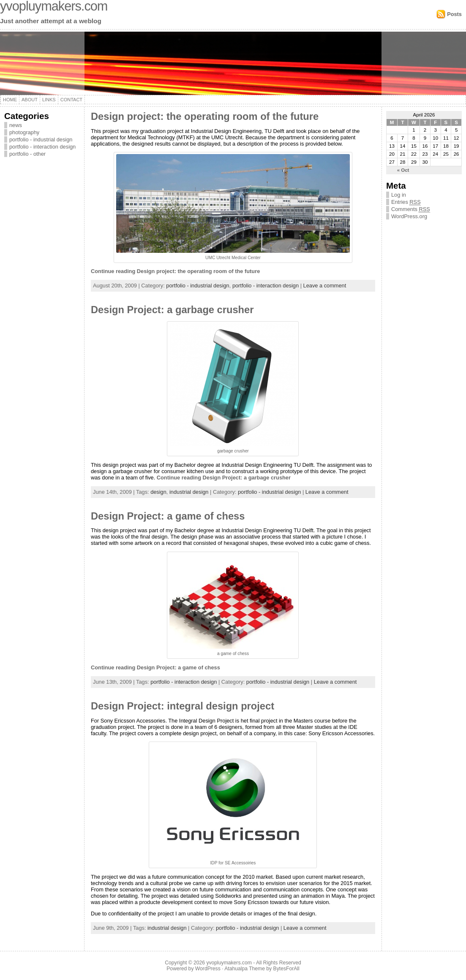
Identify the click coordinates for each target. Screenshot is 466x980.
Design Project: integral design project (183, 706)
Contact (71, 100)
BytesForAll (286, 969)
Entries (406, 202)
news (16, 125)
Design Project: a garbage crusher (172, 310)
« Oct (403, 170)
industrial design (189, 492)
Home (10, 100)
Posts (454, 14)
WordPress (208, 969)
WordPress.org (409, 216)
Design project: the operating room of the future (205, 116)
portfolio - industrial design (41, 139)
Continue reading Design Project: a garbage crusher (224, 478)
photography (24, 132)
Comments (411, 209)
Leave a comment (325, 286)
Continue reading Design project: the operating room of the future (175, 271)
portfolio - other (27, 154)
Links (49, 100)
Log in (399, 195)
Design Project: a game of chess (168, 516)
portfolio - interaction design (42, 147)
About (30, 100)
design (158, 492)
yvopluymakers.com (229, 963)
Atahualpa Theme (245, 969)
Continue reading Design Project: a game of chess (155, 667)
